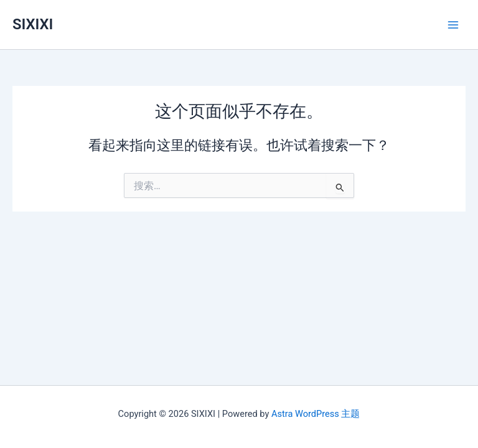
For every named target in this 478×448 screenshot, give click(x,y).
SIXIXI (33, 24)
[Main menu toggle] (453, 24)
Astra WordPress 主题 (316, 414)
